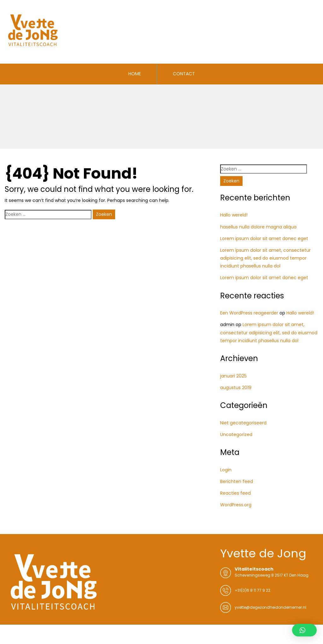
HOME (135, 74)
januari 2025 (233, 376)
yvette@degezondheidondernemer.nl (270, 607)
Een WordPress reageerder (249, 313)
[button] (304, 630)
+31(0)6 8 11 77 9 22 (253, 590)
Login (226, 470)
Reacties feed (235, 493)
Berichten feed (237, 481)
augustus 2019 (236, 388)
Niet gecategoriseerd (243, 423)
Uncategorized (236, 434)
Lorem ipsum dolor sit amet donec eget (264, 239)
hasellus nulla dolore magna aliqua (258, 227)
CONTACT (184, 74)
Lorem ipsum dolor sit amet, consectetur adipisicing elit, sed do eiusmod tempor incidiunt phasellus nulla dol (265, 258)
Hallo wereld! (234, 215)
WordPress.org (236, 505)
